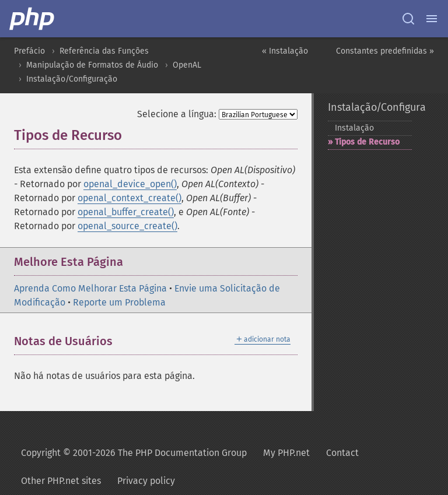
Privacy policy (146, 481)
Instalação (354, 128)
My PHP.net (286, 453)
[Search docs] (408, 19)
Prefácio (29, 51)
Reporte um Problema (119, 302)
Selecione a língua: (177, 114)
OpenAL (187, 65)
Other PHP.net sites (61, 481)
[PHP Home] (33, 19)
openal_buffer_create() (126, 212)
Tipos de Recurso (367, 142)
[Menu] (432, 19)
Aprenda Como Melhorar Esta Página (90, 288)
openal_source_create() (127, 226)
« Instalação (285, 51)
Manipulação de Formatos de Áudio (92, 65)
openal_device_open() (130, 184)
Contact (342, 453)
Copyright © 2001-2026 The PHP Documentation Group (134, 453)
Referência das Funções (104, 51)
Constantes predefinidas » (385, 51)
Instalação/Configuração (72, 79)
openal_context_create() (129, 198)
